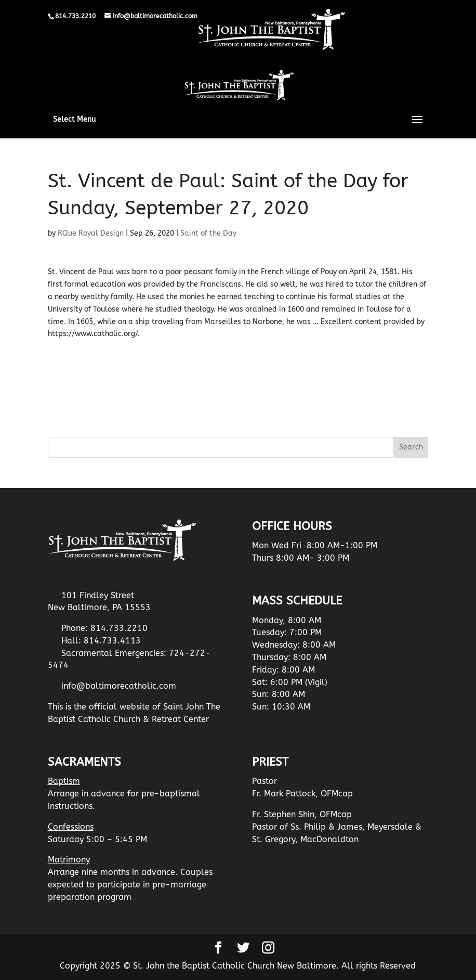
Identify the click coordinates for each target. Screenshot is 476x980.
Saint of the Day (208, 233)
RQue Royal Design (91, 233)
